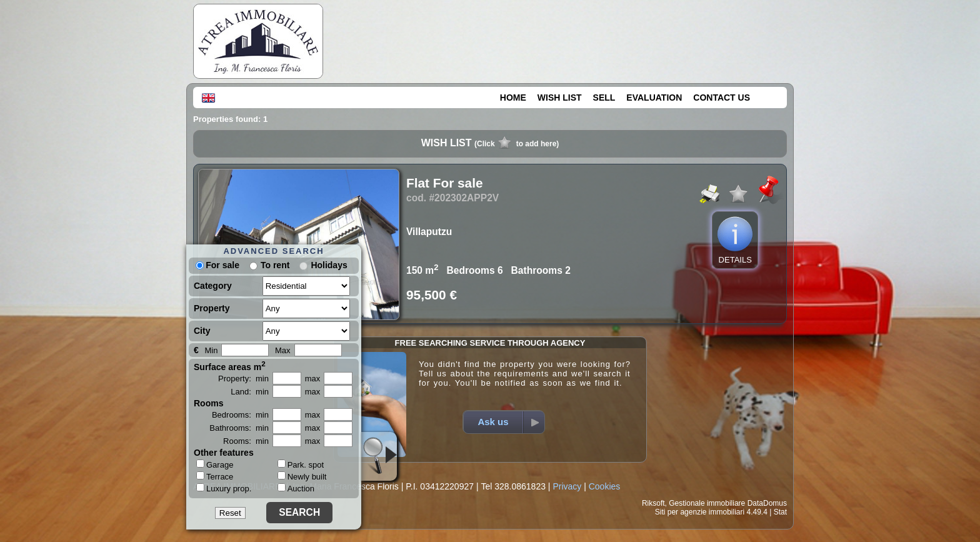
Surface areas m (230, 366)
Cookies (605, 486)
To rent (275, 265)
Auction (296, 489)
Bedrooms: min (240, 415)
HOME (513, 98)
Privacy (567, 486)
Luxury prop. (224, 488)
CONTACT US (722, 98)
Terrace (215, 476)
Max (283, 350)
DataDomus (767, 503)
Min (211, 350)
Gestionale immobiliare (707, 503)
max (313, 379)
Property (212, 308)
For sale (217, 265)
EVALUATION (654, 98)
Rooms (208, 403)
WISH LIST (560, 98)
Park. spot (301, 465)
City (202, 331)
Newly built (302, 477)
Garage (215, 464)
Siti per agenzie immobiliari (700, 512)
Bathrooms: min (239, 428)
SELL (604, 98)
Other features (224, 453)
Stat (780, 512)
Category (213, 286)
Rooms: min (246, 441)
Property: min (243, 379)
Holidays (329, 265)
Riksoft (653, 503)
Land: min (250, 392)
